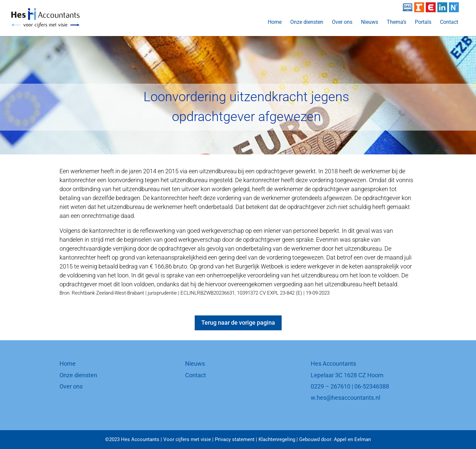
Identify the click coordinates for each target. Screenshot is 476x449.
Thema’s (397, 22)
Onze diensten (307, 22)
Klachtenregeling (277, 439)
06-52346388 (372, 386)
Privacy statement (235, 439)
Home (275, 22)
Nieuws (370, 22)
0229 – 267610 (331, 386)
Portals (423, 22)
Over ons (342, 22)
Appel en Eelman (352, 439)
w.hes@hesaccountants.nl (345, 398)
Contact (449, 22)
